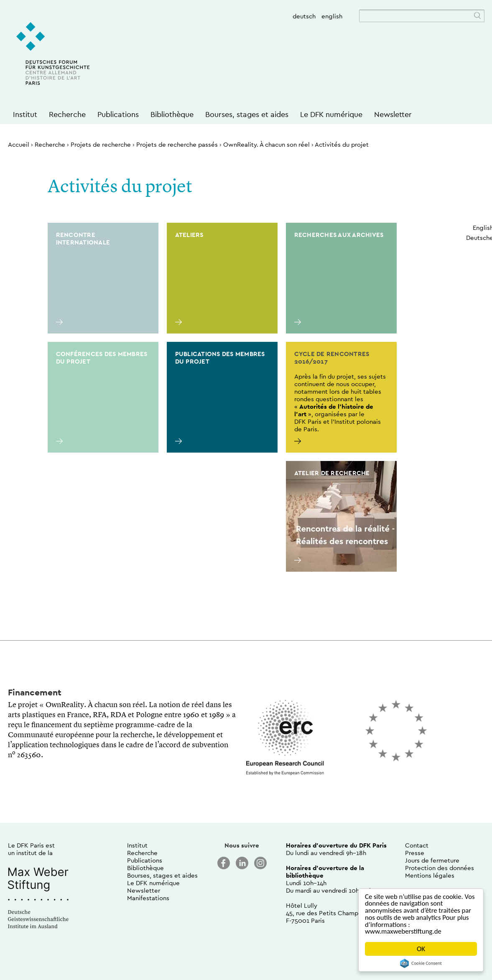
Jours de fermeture (432, 860)
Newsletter (393, 114)
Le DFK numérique (331, 114)
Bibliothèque (172, 114)
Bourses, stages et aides (247, 114)
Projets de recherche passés (177, 144)
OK (421, 949)
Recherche (67, 114)
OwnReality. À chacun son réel (266, 144)
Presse (415, 853)
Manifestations (148, 898)
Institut (25, 114)
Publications (118, 114)
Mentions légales (430, 875)
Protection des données (440, 868)
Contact (417, 845)
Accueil (19, 144)
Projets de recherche (101, 144)
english (332, 16)
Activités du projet (342, 144)
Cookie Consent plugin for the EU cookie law (421, 963)
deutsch (304, 16)
